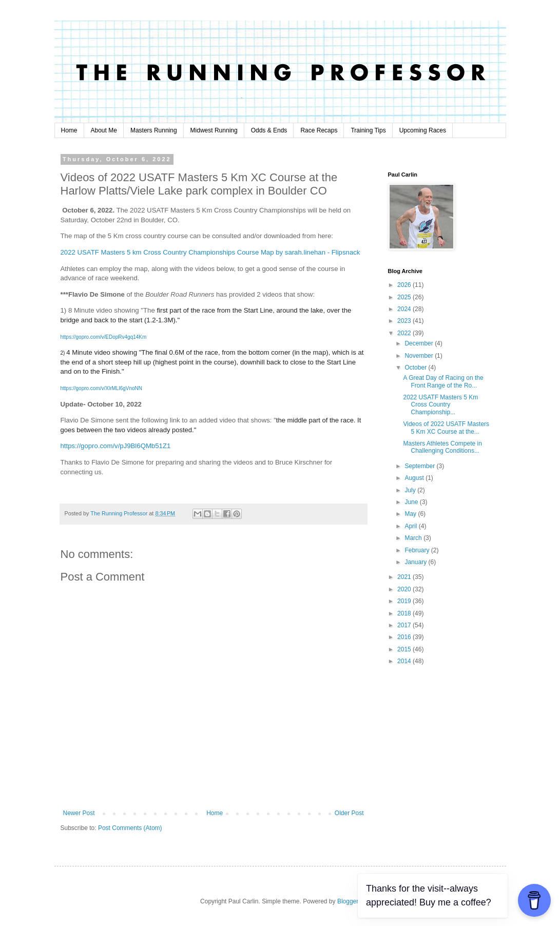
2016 (405, 637)
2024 (405, 309)
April (411, 526)
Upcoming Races (423, 130)
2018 (405, 613)
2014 (405, 661)
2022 (405, 333)
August (415, 478)
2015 (405, 649)
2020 (405, 589)
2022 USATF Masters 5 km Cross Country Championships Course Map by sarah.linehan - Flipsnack (210, 252)
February (418, 550)
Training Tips (368, 130)
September (420, 466)
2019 (405, 601)
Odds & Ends (269, 130)
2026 (405, 285)
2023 (405, 321)
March (414, 538)
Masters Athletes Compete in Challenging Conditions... (442, 447)
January (416, 562)
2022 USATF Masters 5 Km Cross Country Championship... (440, 405)
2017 (405, 625)
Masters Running (154, 130)
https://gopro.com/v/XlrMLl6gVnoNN (102, 388)
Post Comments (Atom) (130, 828)
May (411, 514)
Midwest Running (214, 130)
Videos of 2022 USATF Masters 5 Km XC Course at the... (446, 428)
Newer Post (79, 813)
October (416, 368)
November (420, 356)
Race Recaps (319, 130)
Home (69, 130)
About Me (104, 130)
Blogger (348, 901)
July (411, 490)
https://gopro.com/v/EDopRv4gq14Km (104, 337)
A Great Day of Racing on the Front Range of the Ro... (443, 381)
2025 (405, 297)
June (412, 502)
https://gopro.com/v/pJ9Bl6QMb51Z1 (116, 446)
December (420, 343)
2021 (405, 577)
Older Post (349, 813)
